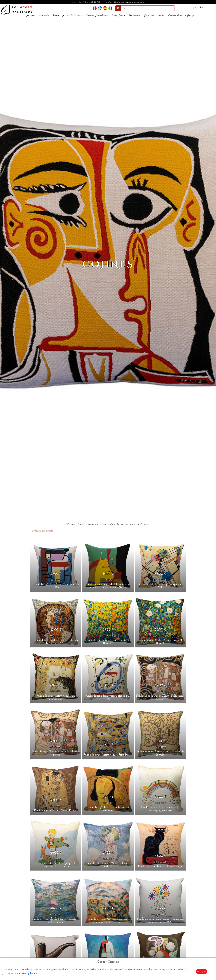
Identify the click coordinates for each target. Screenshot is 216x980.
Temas (56, 16)
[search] (148, 8)
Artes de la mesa (72, 16)
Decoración (135, 16)
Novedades (44, 16)
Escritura (149, 16)
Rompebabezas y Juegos (181, 16)
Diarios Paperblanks (97, 16)
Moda (161, 16)
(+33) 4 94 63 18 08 (89, 2)
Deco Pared (119, 16)
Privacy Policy (29, 973)
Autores (31, 16)
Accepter (202, 971)
